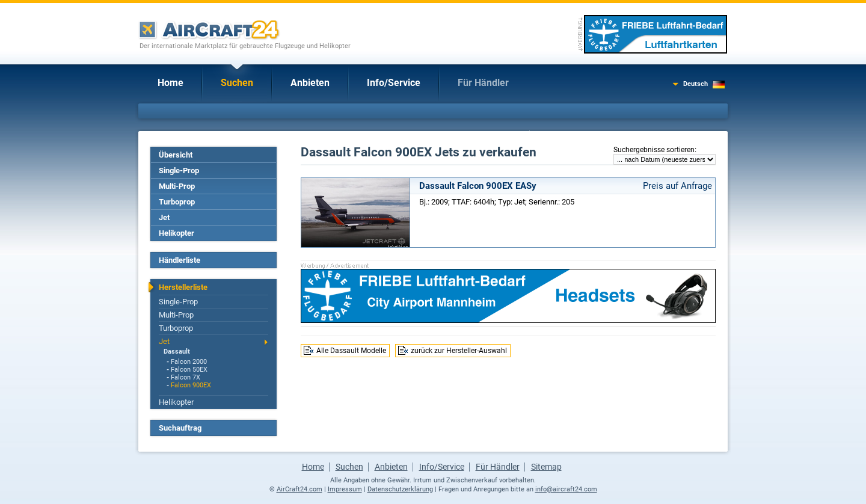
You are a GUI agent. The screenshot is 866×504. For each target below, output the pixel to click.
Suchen (237, 83)
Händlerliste (180, 260)
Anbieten (310, 83)
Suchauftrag (180, 428)
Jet (164, 217)
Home (170, 83)
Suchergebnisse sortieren (654, 150)
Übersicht (176, 155)
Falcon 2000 (189, 362)
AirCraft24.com (299, 489)
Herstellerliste (183, 287)
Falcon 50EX (189, 370)
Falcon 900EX (191, 385)
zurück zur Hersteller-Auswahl (459, 351)
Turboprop (177, 202)
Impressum (345, 489)
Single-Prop (179, 171)
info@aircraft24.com (566, 489)
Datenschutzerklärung (400, 489)
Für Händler (483, 83)
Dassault (177, 352)
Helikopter (177, 233)
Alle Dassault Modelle (351, 351)
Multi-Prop (177, 186)
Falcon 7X (186, 377)
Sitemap (546, 467)
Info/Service (394, 83)
